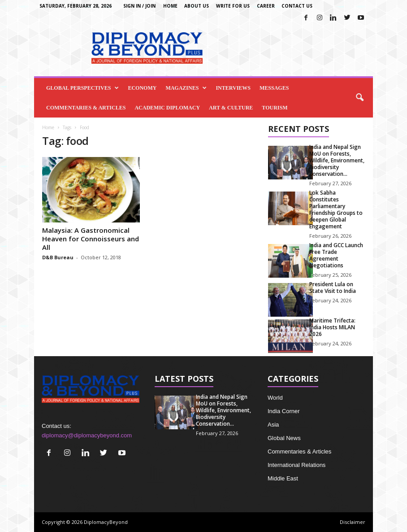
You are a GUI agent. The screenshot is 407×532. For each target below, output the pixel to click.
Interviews (233, 88)
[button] (359, 98)
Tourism (275, 108)
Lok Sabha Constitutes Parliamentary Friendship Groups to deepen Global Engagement (336, 209)
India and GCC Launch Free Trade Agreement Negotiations (336, 255)
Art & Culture (231, 108)
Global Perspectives (82, 88)
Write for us (233, 6)
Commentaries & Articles (86, 108)
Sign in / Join (139, 6)
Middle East (283, 478)
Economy (142, 88)
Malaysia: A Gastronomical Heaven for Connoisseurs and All (91, 239)
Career (266, 6)
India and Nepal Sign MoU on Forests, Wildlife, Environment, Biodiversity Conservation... (337, 160)
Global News (284, 438)
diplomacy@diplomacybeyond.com (87, 435)
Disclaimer (353, 522)
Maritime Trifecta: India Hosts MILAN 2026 (332, 327)
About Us (197, 6)
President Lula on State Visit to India (333, 288)
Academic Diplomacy (167, 108)
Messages (274, 88)
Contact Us (297, 6)
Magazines (186, 88)
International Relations (297, 465)
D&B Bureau (58, 257)
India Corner (284, 411)
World (275, 398)
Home (170, 6)
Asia (273, 425)
